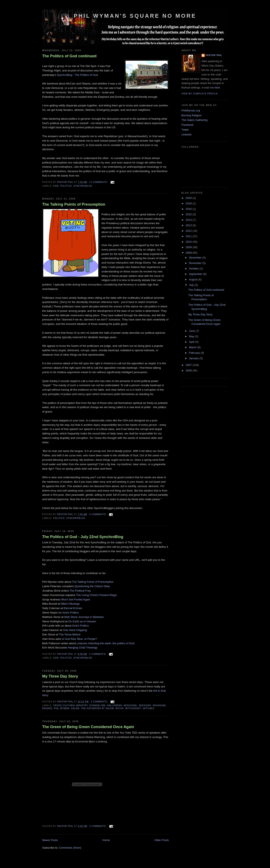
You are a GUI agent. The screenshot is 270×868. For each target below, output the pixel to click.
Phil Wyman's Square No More (135, 16)
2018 (189, 203)
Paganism (159, 705)
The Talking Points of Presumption (74, 204)
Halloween (115, 705)
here (217, 88)
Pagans (47, 708)
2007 (189, 365)
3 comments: (98, 826)
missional (131, 705)
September (196, 274)
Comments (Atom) (70, 848)
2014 (189, 220)
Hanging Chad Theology (83, 648)
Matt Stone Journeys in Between (84, 617)
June (192, 331)
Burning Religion (191, 115)
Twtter (185, 130)
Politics (66, 186)
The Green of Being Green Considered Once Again (88, 727)
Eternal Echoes (73, 608)
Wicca (120, 708)
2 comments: (98, 654)
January (194, 358)
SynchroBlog (83, 186)
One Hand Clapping (75, 630)
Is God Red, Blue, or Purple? (79, 639)
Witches (149, 708)
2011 (189, 236)
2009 (189, 247)
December (196, 258)
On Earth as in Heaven (82, 621)
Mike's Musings (70, 604)
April (192, 342)
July (192, 285)
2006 (189, 370)
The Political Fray (80, 591)
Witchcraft (133, 708)
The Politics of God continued (69, 56)
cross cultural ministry (70, 705)
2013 (189, 225)
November (196, 263)
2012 (189, 231)
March (193, 347)
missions (145, 705)
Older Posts (162, 840)
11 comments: (99, 182)
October (194, 269)
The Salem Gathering (194, 120)
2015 (189, 214)
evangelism (97, 705)
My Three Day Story (60, 676)
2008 (189, 253)
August (194, 279)
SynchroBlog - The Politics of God (77, 75)
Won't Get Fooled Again (76, 599)
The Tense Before (70, 634)
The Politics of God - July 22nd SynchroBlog (83, 537)
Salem (75, 708)
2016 (189, 209)
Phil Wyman (62, 708)
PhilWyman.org (191, 111)
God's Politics (70, 613)
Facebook (187, 125)
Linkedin (186, 135)
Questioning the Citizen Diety (92, 586)
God (56, 186)
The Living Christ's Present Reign (97, 595)
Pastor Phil (214, 55)
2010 (189, 242)
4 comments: (98, 514)
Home (106, 840)
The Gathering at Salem (97, 708)
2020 (189, 198)
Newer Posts (50, 840)
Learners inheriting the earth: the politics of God (105, 643)
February (195, 353)
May (192, 336)
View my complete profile (200, 94)
